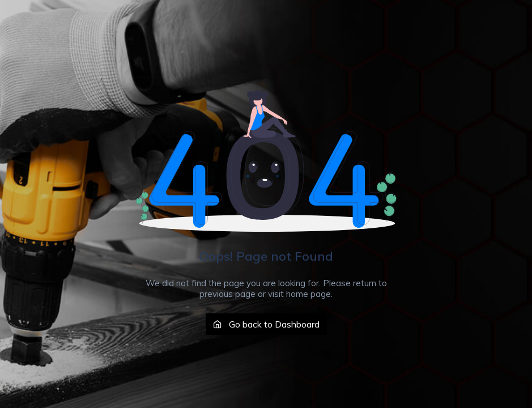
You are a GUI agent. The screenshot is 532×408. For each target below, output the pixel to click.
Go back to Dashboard (266, 324)
